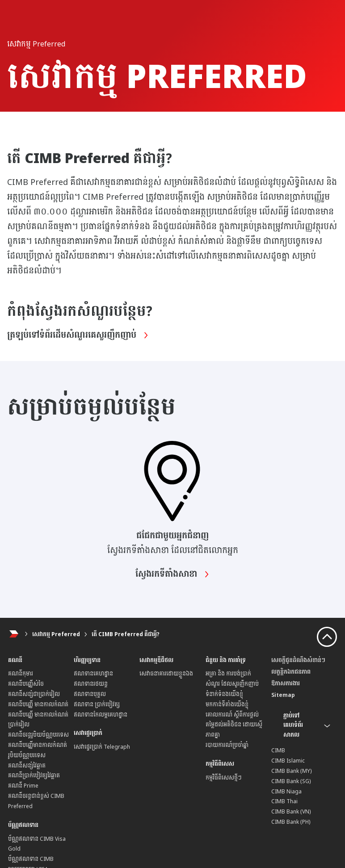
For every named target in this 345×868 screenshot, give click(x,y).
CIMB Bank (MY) (292, 771)
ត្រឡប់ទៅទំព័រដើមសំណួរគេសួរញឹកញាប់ (78, 335)
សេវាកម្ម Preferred (56, 634)
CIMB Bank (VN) (291, 812)
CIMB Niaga (286, 792)
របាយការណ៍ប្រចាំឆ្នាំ (227, 745)
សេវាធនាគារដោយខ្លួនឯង (166, 674)
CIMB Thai (284, 801)
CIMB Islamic (288, 761)
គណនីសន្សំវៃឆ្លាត (27, 766)
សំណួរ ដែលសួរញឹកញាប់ (232, 684)
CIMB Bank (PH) (291, 822)
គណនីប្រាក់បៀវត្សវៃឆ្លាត (34, 776)
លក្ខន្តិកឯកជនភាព (291, 672)
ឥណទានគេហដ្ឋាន (93, 674)
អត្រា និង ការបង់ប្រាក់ (228, 674)
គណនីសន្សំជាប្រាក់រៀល (34, 694)
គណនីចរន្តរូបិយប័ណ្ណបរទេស (38, 735)
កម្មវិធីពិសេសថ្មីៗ (224, 778)
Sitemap (283, 695)
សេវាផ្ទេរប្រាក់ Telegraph (102, 747)
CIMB (278, 751)
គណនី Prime (23, 786)
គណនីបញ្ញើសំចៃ (26, 684)
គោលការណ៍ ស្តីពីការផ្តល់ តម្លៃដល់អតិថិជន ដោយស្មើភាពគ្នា (234, 725)
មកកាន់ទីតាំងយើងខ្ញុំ (227, 704)
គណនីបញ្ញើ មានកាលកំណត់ (38, 704)
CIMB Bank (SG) (291, 781)
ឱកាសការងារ (286, 683)
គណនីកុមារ (21, 674)
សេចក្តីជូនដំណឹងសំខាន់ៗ (298, 660)
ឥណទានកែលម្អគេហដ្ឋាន (101, 715)
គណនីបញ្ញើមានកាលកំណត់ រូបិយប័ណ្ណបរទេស (38, 750)
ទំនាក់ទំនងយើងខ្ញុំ (224, 694)
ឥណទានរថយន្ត (91, 684)
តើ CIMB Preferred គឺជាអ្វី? (126, 634)
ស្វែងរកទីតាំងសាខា (172, 574)
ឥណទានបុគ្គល (90, 694)
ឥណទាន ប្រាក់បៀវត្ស (97, 704)
